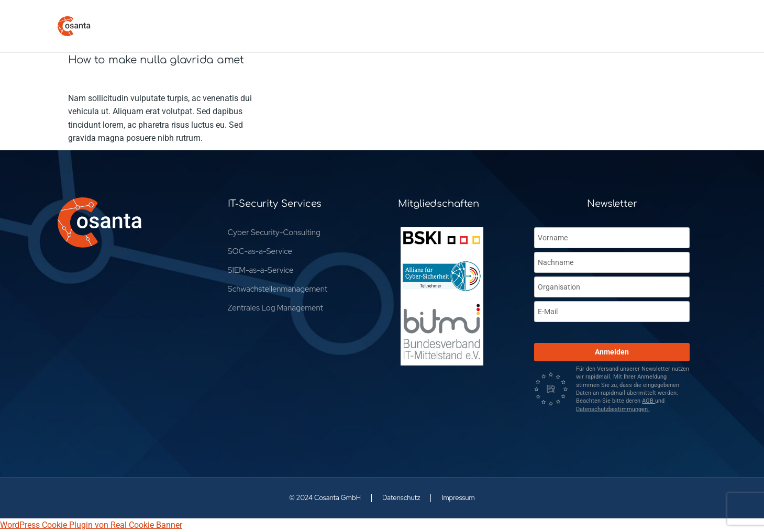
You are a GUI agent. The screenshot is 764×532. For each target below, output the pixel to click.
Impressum (458, 498)
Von (151, 79)
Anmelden (612, 352)
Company (86, 79)
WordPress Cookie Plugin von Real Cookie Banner (91, 525)
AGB (649, 401)
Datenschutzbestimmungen (613, 409)
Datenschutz (401, 498)
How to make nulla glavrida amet (156, 60)
